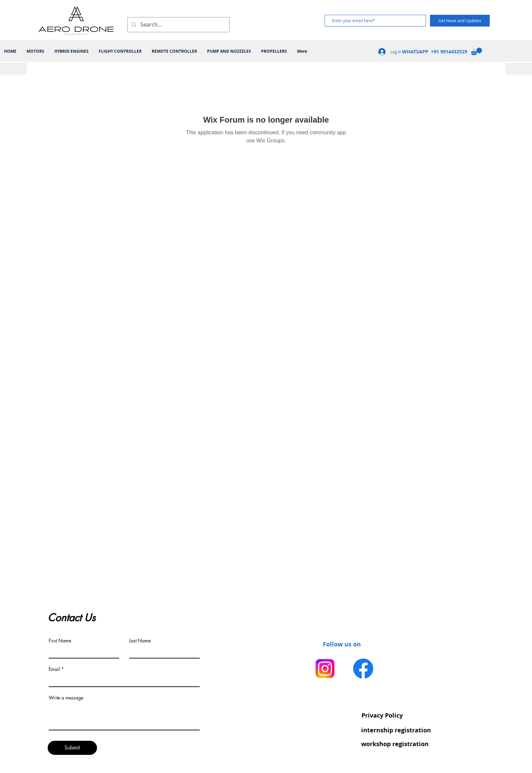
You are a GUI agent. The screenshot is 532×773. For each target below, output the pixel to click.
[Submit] (72, 748)
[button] (476, 51)
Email (54, 669)
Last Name (140, 641)
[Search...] (178, 25)
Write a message (66, 698)
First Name (60, 641)
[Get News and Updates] (460, 21)
